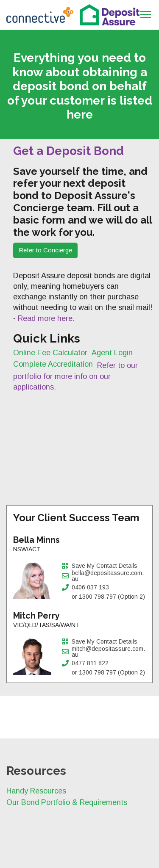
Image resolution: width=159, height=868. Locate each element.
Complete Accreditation (53, 364)
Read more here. (46, 318)
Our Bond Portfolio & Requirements (67, 802)
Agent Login (112, 353)
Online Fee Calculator (50, 353)
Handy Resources (36, 791)
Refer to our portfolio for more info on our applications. (75, 376)
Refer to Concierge (45, 250)
